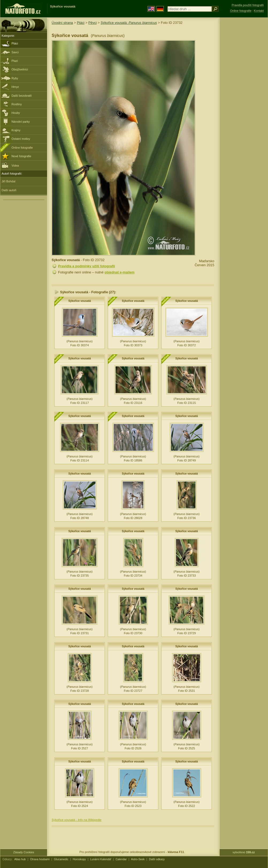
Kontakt (259, 11)
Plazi (15, 61)
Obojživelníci (20, 69)
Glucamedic (61, 859)
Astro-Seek (138, 859)
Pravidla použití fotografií (248, 5)
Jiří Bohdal (8, 181)
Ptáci (15, 43)
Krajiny (16, 130)
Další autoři (9, 190)
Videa (10, 165)
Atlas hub (20, 859)
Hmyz (15, 87)
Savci (15, 52)
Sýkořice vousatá (79, 301)
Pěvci (92, 23)
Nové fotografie (21, 156)
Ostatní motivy (21, 139)
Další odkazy (157, 859)
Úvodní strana (62, 23)
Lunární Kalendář (101, 859)
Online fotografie (22, 148)
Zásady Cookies (24, 852)
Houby (16, 113)
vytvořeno (244, 852)
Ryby (15, 78)
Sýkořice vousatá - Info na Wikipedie (76, 820)
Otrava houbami (40, 859)
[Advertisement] (244, 103)
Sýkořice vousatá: (129, 23)
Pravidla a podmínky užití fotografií (87, 266)
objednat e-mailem (120, 272)
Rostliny (17, 104)
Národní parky (21, 122)
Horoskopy (79, 859)
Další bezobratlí (22, 96)
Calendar (121, 859)
